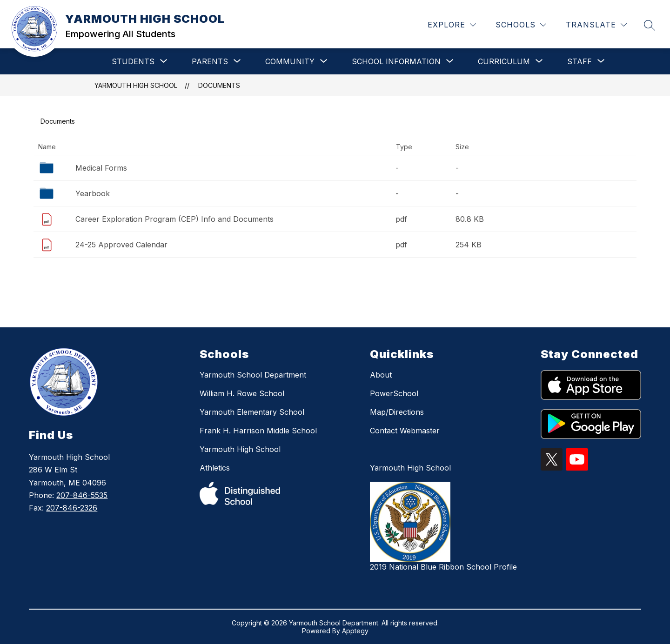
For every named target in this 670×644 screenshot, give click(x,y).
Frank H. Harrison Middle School (258, 431)
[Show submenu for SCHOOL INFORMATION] (396, 61)
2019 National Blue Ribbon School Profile (443, 567)
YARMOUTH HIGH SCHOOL (136, 85)
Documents (219, 85)
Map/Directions (397, 412)
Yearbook (93, 193)
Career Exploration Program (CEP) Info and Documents (174, 219)
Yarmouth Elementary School (252, 412)
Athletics (215, 468)
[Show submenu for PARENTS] (210, 61)
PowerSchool (394, 393)
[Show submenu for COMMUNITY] (290, 61)
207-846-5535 (82, 495)
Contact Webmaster (405, 431)
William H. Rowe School (242, 393)
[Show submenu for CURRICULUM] (504, 61)
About (381, 375)
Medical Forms (101, 168)
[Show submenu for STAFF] (580, 61)
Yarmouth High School (240, 449)
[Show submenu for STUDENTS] (133, 61)
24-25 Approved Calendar (121, 245)
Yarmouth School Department (253, 375)
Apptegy (355, 631)
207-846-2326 (72, 508)
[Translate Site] (596, 25)
